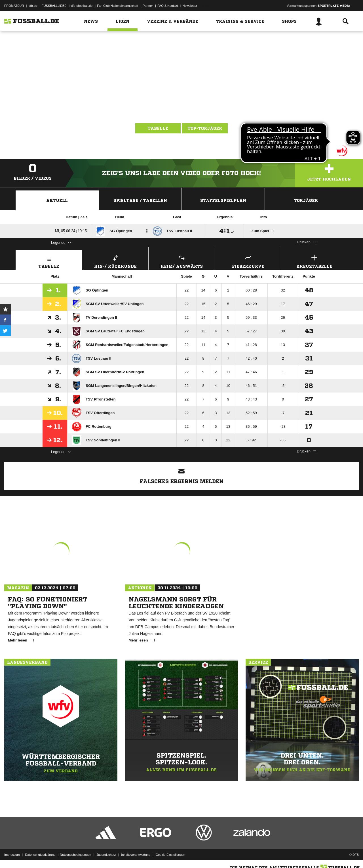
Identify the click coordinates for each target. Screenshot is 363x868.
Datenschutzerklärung (40, 855)
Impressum (12, 855)
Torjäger (306, 200)
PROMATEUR (14, 6)
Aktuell (57, 200)
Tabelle (158, 128)
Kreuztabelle (314, 261)
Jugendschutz (106, 855)
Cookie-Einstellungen (170, 855)
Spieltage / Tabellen (140, 200)
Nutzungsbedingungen (75, 855)
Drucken (307, 242)
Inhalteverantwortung (136, 855)
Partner (148, 6)
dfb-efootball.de (82, 6)
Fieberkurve (248, 261)
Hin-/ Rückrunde (115, 261)
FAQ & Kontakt (168, 6)
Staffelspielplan (223, 200)
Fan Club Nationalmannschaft (118, 6)
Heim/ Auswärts (182, 261)
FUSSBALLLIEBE (54, 6)
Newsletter (190, 6)
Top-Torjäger (205, 128)
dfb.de (33, 6)
